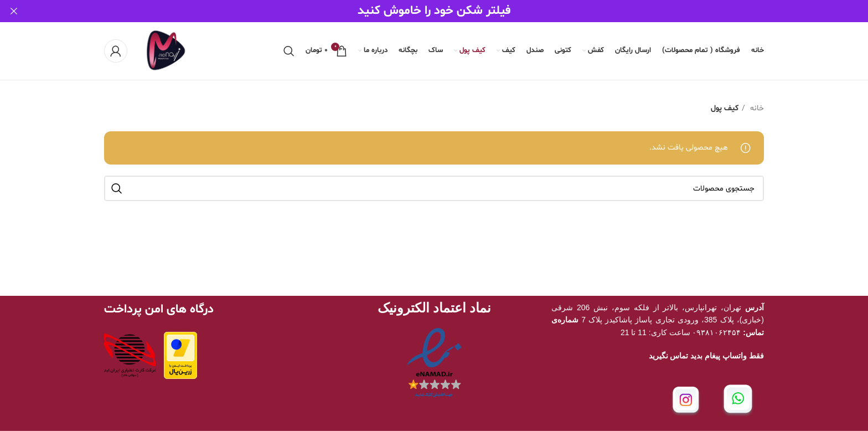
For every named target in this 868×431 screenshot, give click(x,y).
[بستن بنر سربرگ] (14, 11)
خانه (756, 108)
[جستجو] (289, 50)
